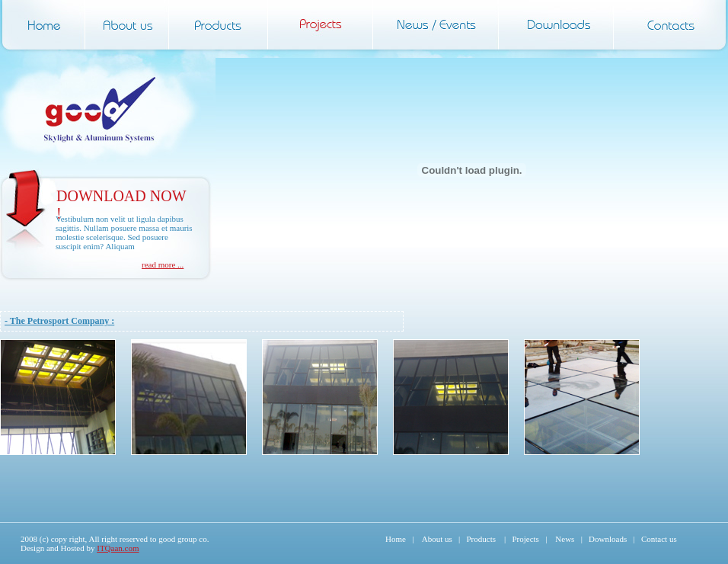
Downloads (608, 539)
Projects (525, 539)
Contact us (659, 539)
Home (396, 539)
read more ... (163, 264)
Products (481, 539)
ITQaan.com (118, 548)
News (565, 539)
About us (437, 539)
